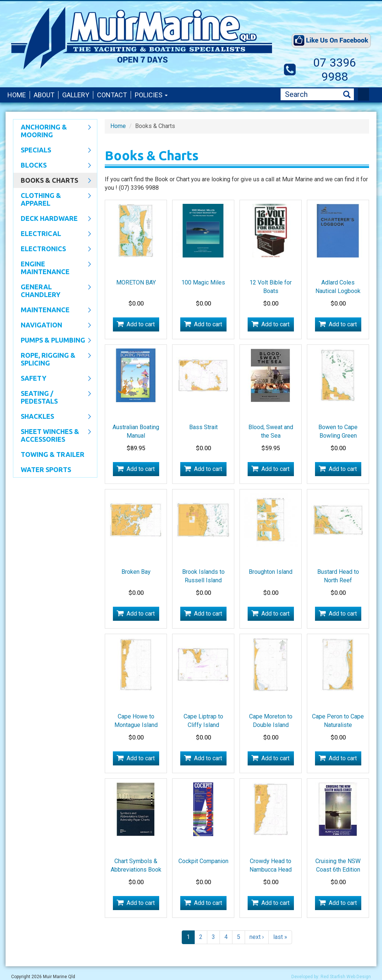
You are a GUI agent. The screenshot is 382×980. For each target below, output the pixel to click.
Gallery (76, 95)
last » (280, 937)
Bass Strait (203, 427)
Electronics (52, 249)
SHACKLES (52, 417)
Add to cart (141, 324)
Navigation (52, 326)
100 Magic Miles (203, 282)
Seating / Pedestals (52, 397)
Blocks (52, 166)
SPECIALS (52, 151)
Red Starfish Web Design (346, 977)
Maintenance (52, 310)
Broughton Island (271, 572)
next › (257, 937)
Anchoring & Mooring (52, 131)
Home (17, 95)
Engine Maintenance (52, 268)
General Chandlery (52, 291)
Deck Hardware (52, 219)
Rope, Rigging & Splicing (52, 359)
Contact (112, 95)
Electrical (52, 234)
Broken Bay (136, 572)
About (44, 95)
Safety (52, 379)
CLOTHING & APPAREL (52, 199)
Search (347, 95)
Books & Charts (52, 181)
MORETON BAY (136, 282)
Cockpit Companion (203, 861)
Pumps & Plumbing (52, 341)
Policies (151, 95)
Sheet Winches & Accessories (52, 435)
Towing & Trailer (53, 454)
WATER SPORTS (46, 469)
